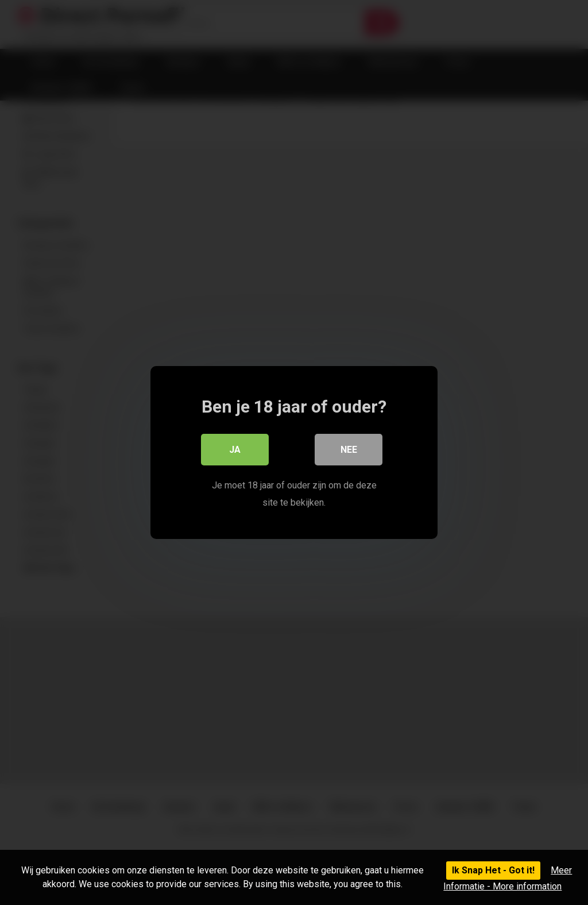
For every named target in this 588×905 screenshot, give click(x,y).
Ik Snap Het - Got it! (493, 870)
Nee (349, 450)
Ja (235, 450)
